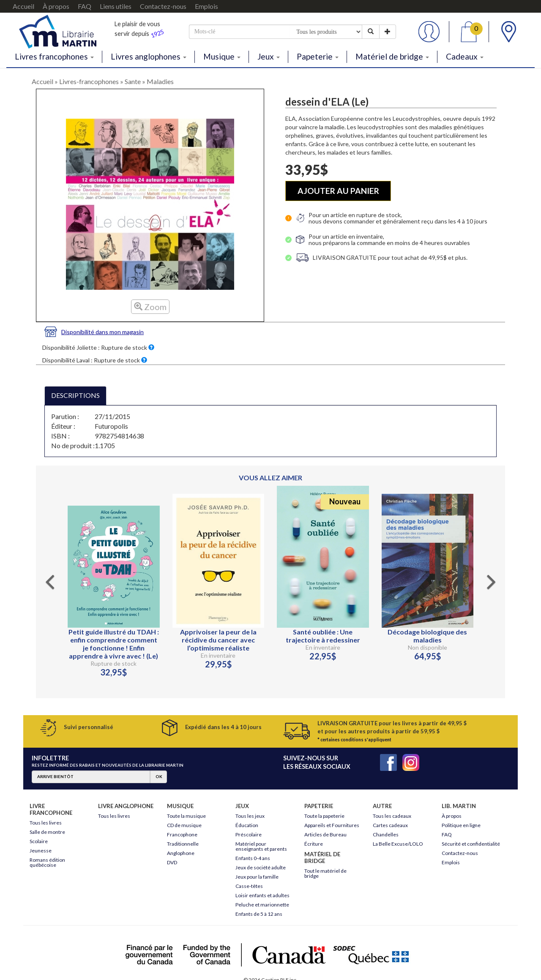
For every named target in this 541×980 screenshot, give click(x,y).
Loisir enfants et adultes (262, 895)
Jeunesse (41, 851)
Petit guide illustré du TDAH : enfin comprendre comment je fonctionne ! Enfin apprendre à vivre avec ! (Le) (114, 644)
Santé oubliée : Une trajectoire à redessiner (323, 636)
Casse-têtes (249, 886)
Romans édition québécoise (47, 862)
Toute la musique (186, 816)
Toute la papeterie (324, 816)
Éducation (247, 825)
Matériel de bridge (392, 56)
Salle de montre (47, 832)
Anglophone (181, 853)
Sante (133, 81)
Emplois (206, 6)
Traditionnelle (183, 844)
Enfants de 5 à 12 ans (259, 914)
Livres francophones (54, 56)
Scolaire (39, 841)
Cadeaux (465, 56)
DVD (172, 862)
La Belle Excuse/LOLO (398, 844)
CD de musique (184, 825)
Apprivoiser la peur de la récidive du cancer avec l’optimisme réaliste (218, 640)
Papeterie (318, 56)
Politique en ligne (461, 825)
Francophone (182, 834)
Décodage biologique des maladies (427, 636)
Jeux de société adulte (261, 867)
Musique (222, 56)
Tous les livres (46, 823)
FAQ (85, 6)
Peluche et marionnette (262, 905)
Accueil (23, 6)
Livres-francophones (89, 81)
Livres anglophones (149, 56)
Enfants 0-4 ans (253, 858)
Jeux (269, 56)
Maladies (160, 81)
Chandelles (386, 834)
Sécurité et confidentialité (471, 844)
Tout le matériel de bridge (325, 873)
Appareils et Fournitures (332, 825)
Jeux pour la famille (257, 877)
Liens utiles (116, 6)
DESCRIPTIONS (75, 395)
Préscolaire (249, 834)
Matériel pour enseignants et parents (261, 846)
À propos (56, 6)
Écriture (314, 844)
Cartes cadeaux (390, 825)
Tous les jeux (250, 816)
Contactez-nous (163, 6)
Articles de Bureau (325, 834)
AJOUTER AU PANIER (338, 191)
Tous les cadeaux (392, 816)
